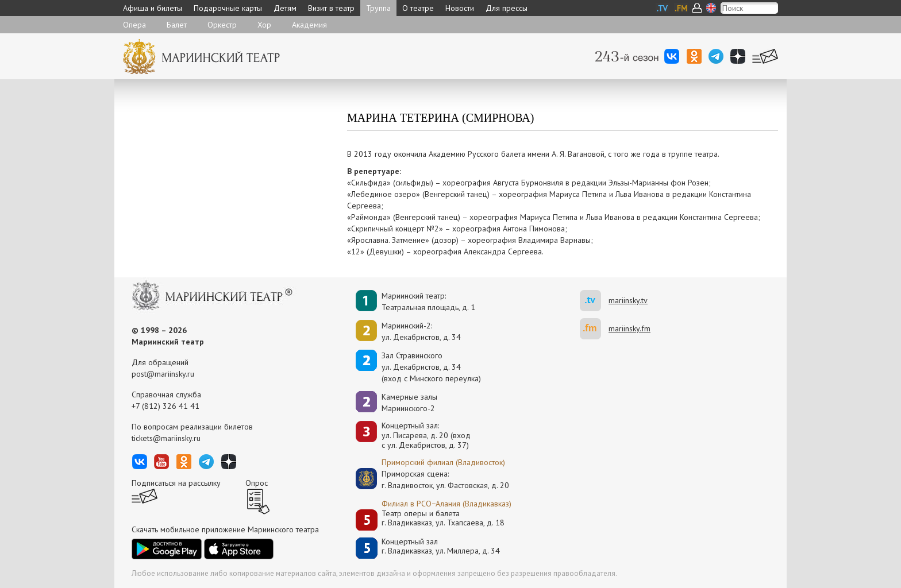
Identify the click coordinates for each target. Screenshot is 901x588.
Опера (134, 25)
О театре (418, 8)
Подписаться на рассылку (176, 483)
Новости (460, 8)
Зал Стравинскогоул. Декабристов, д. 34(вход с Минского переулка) (431, 367)
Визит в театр (331, 8)
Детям (285, 8)
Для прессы (507, 8)
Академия (309, 25)
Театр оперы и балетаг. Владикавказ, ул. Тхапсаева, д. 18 (443, 518)
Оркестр (222, 25)
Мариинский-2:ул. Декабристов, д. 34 (421, 331)
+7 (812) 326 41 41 (165, 406)
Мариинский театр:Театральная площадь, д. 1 (428, 301)
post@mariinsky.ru (163, 374)
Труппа (378, 8)
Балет (177, 25)
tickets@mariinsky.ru (166, 438)
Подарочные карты (228, 8)
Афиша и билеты (153, 8)
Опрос (257, 483)
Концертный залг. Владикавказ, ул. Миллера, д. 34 (441, 546)
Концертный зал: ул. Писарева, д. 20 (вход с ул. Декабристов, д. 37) (426, 435)
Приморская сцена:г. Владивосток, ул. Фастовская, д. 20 (433, 479)
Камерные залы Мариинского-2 (409, 403)
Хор (264, 25)
